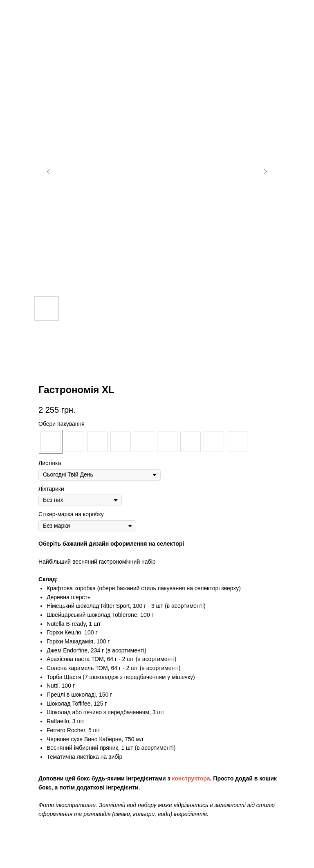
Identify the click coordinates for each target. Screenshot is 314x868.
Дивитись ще (33, 12)
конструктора (191, 778)
